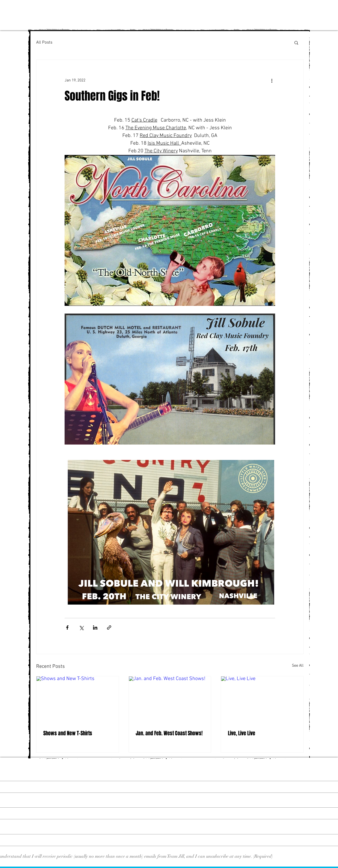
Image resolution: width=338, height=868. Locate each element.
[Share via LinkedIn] (95, 628)
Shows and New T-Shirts (68, 733)
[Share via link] (109, 628)
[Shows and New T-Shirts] (78, 699)
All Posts (44, 42)
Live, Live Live (242, 733)
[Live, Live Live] (262, 699)
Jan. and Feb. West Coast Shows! (169, 733)
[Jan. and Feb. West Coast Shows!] (170, 699)
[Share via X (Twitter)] (81, 628)
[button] (296, 42)
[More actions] (272, 80)
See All (298, 666)
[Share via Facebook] (67, 628)
